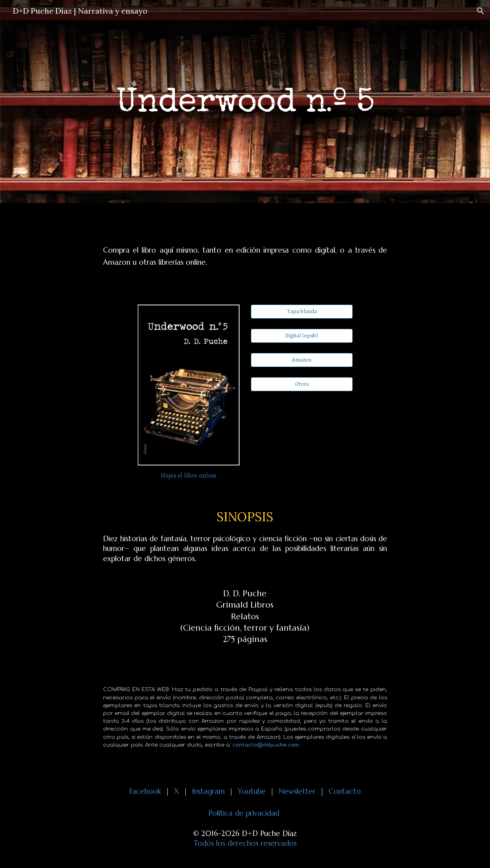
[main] (245, 102)
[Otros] (302, 384)
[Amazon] (302, 360)
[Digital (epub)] (302, 336)
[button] (481, 11)
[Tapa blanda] (302, 311)
